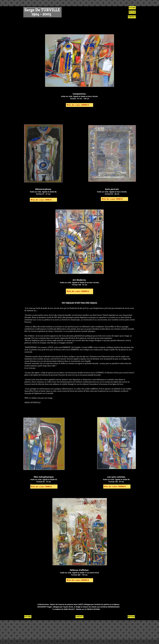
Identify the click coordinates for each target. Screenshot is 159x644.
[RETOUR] (132, 12)
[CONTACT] (132, 17)
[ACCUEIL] (132, 8)
